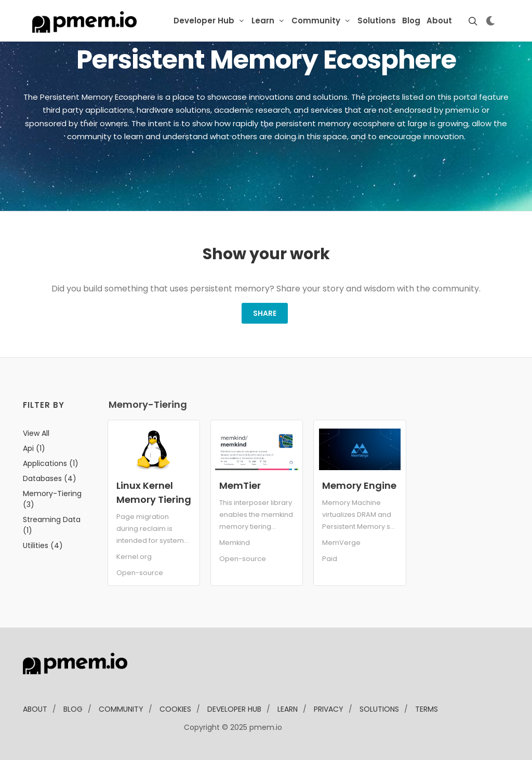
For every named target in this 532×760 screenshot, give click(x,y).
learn (288, 709)
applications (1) (51, 463)
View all (36, 433)
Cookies (175, 709)
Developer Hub (204, 21)
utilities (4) (43, 545)
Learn (263, 21)
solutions (379, 709)
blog (73, 709)
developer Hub (234, 709)
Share (265, 313)
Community (316, 21)
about (35, 709)
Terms (427, 709)
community (121, 709)
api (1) (34, 448)
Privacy (329, 709)
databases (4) (50, 478)
